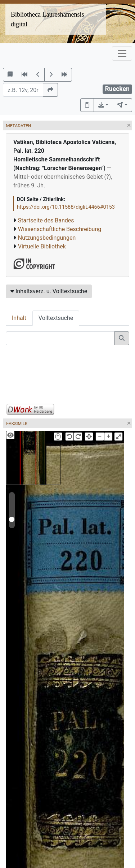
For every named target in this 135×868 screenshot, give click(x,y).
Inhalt (19, 318)
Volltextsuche (56, 318)
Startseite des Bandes (46, 220)
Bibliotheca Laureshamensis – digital (50, 19)
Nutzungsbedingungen (47, 238)
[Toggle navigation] (122, 53)
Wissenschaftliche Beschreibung (60, 229)
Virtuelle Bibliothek (42, 246)
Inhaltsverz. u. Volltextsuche (49, 291)
